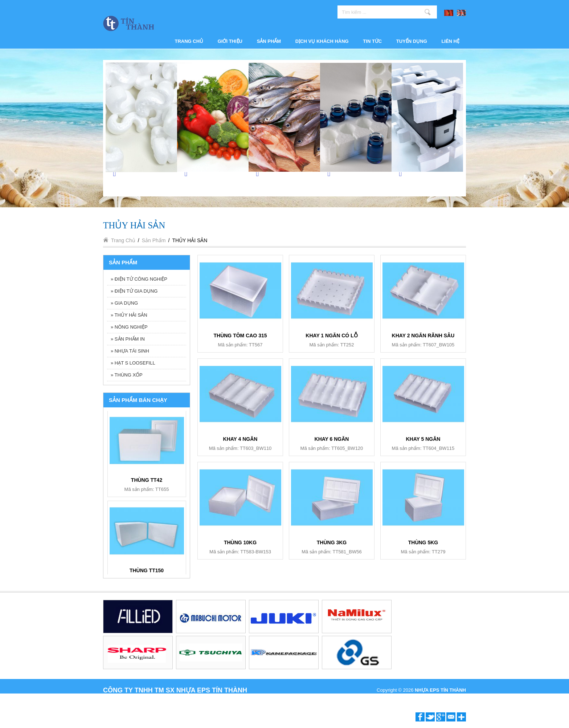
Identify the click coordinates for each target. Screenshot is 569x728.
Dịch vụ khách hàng (322, 41)
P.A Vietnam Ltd (449, 698)
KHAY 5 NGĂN (423, 439)
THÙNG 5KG (423, 542)
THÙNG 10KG (240, 542)
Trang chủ (189, 41)
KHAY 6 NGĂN (147, 478)
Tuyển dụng (412, 41)
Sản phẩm (269, 41)
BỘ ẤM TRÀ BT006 (147, 569)
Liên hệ (450, 41)
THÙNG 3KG (332, 542)
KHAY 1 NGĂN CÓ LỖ (331, 335)
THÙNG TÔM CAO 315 (240, 335)
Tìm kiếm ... (428, 12)
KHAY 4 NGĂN (240, 439)
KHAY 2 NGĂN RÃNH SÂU (423, 335)
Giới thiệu (230, 41)
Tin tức (372, 41)
